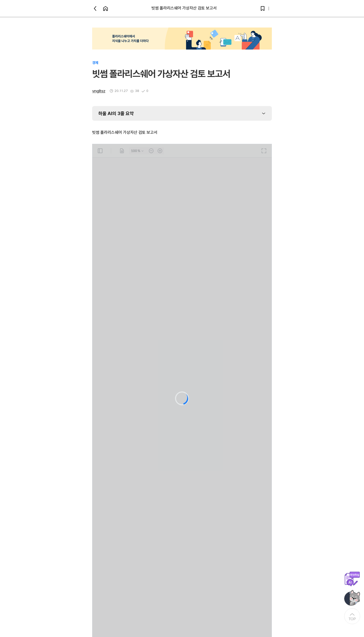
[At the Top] (352, 616)
